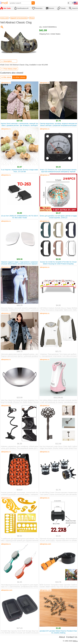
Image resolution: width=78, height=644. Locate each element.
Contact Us (72, 637)
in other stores (19, 77)
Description (7, 61)
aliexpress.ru (6, 83)
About (62, 637)
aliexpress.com (45, 544)
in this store (6, 77)
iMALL (75, 641)
